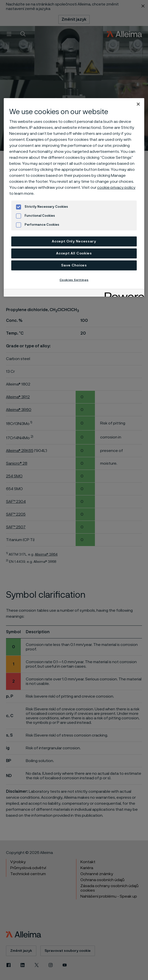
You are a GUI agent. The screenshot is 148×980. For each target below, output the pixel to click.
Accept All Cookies (74, 253)
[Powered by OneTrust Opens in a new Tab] (123, 294)
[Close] (138, 104)
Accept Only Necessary (74, 241)
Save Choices (74, 265)
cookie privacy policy (116, 188)
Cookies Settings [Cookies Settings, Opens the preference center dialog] (74, 280)
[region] (74, 197)
